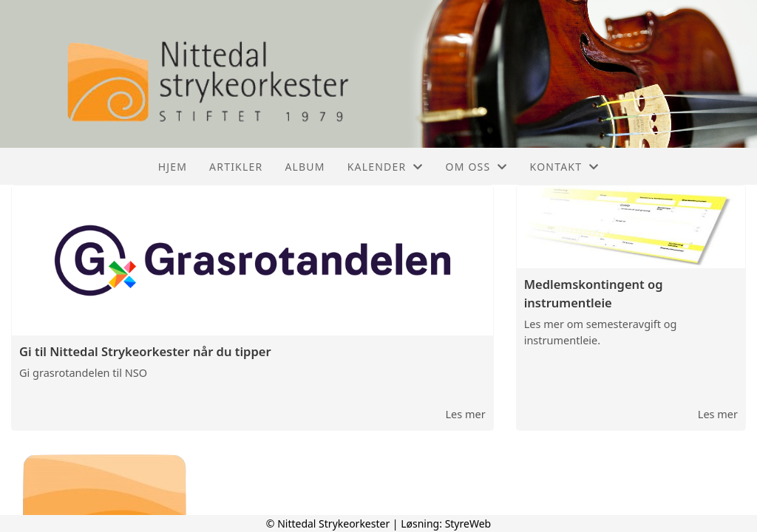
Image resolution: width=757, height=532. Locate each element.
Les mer (465, 414)
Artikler (236, 167)
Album (305, 167)
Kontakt (565, 167)
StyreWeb (468, 524)
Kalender (386, 167)
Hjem (173, 167)
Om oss (477, 167)
